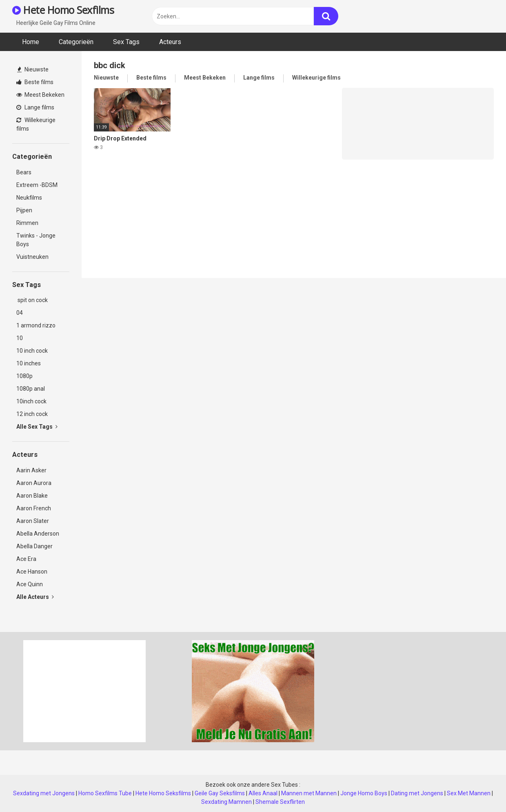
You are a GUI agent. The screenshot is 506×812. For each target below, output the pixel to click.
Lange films (35, 107)
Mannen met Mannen (309, 793)
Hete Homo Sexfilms (63, 10)
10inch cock (31, 401)
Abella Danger (34, 546)
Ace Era (26, 559)
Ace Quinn (30, 584)
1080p (24, 376)
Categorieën (76, 42)
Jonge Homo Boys (364, 793)
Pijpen (24, 210)
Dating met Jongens (417, 793)
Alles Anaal (263, 793)
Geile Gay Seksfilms (220, 793)
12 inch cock (32, 414)
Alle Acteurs (35, 597)
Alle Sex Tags (37, 427)
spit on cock (32, 300)
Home (31, 42)
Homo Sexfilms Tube (105, 793)
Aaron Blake (32, 496)
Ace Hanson (32, 572)
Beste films (35, 82)
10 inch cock (32, 351)
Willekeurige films (36, 124)
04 (20, 313)
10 (20, 338)
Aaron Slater (33, 521)
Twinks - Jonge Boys (36, 240)
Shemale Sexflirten (280, 802)
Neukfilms (29, 198)
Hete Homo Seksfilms (163, 793)
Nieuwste (33, 69)
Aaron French (34, 508)
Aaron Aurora (34, 483)
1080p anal (31, 389)
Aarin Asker (31, 470)
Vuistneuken (32, 257)
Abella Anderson (38, 534)
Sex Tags (126, 42)
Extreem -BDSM (37, 185)
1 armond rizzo (36, 325)
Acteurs (170, 42)
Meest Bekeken (40, 95)
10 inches (29, 363)
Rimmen (27, 223)
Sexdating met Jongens (44, 793)
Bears (24, 172)
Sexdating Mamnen (226, 802)
